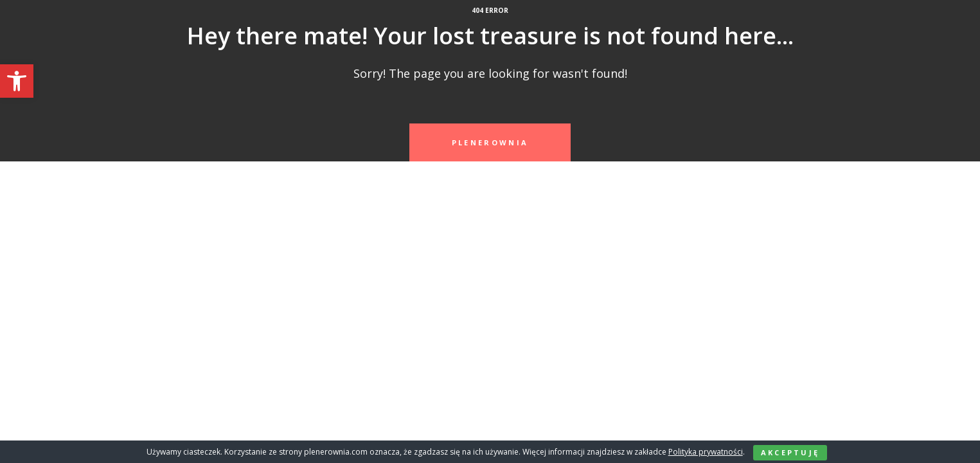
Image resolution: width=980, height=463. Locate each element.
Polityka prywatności (706, 452)
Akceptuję (790, 452)
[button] (17, 81)
